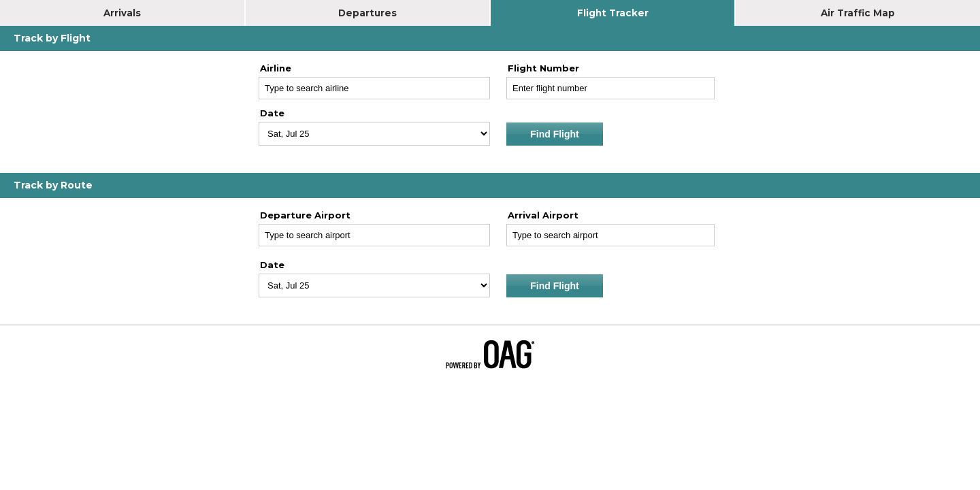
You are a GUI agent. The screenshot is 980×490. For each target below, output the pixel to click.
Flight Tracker (613, 13)
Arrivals (122, 13)
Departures (367, 13)
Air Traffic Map (858, 13)
